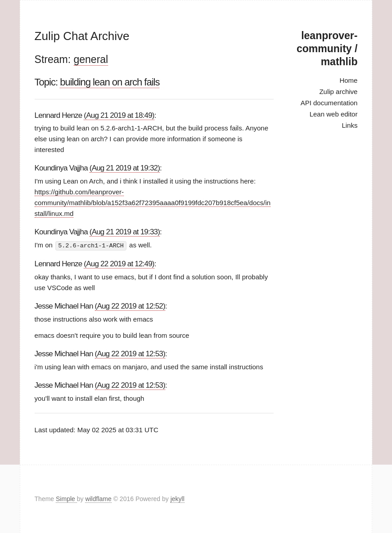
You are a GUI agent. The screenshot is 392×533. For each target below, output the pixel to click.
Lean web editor (334, 114)
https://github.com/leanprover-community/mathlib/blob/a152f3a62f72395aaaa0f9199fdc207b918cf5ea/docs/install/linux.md (153, 203)
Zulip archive (338, 92)
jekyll (178, 499)
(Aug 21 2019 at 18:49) (119, 115)
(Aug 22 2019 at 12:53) (130, 354)
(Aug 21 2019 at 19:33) (125, 232)
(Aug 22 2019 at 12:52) (130, 306)
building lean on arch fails (110, 82)
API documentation (329, 103)
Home (348, 80)
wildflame (98, 499)
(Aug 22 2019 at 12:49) (119, 263)
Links (349, 125)
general (91, 59)
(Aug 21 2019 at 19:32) (125, 168)
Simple (66, 499)
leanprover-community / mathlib (327, 49)
